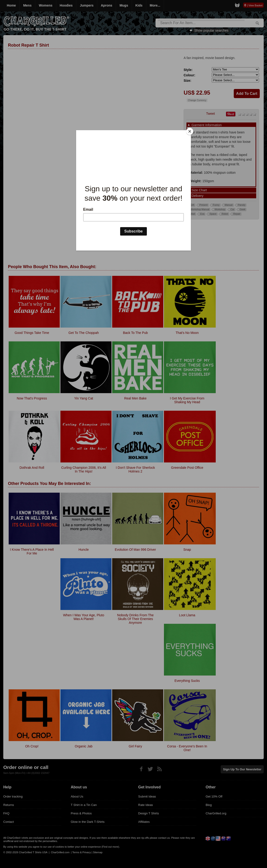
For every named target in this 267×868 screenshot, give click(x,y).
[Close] (190, 131)
